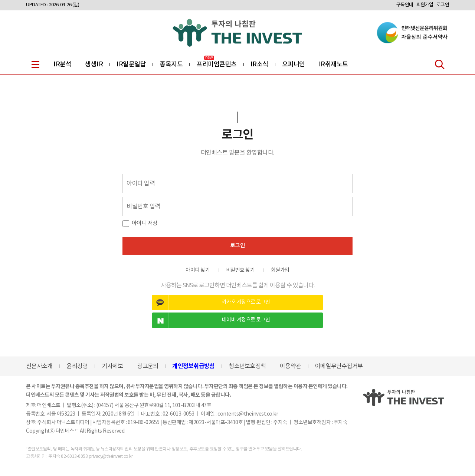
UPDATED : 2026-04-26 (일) (53, 5)
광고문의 (148, 366)
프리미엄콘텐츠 (217, 65)
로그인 (443, 5)
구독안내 (405, 5)
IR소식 (259, 65)
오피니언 (294, 65)
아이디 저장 (145, 223)
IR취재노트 (333, 65)
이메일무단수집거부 (339, 366)
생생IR (94, 65)
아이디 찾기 (198, 270)
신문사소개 (39, 366)
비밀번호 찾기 (240, 270)
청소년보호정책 (247, 366)
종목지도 (171, 65)
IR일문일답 (131, 65)
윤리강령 (77, 366)
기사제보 (112, 366)
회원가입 (425, 5)
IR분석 (62, 65)
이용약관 (290, 366)
